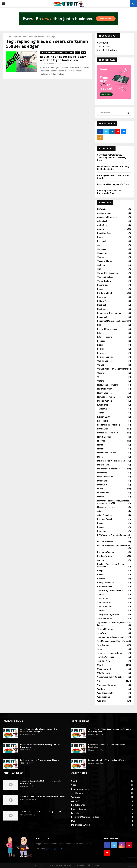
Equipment (102, 317)
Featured (101, 341)
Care (99, 245)
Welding (101, 689)
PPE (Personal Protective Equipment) (114, 535)
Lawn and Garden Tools (108, 433)
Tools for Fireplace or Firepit (110, 653)
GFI (99, 377)
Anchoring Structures (107, 217)
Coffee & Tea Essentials (108, 273)
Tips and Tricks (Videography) (111, 637)
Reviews (101, 579)
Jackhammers (104, 409)
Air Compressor (105, 213)
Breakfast (102, 241)
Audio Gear (102, 225)
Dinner (100, 289)
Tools (100, 649)
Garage (101, 365)
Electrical (102, 305)
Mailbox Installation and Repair (111, 461)
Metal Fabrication (105, 477)
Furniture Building (105, 357)
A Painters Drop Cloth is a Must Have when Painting (42, 796)
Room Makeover (105, 587)
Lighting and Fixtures (107, 453)
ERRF (100, 325)
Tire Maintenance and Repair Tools (113, 641)
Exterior (101, 333)
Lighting (101, 445)
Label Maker (103, 421)
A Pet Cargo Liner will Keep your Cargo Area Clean (42, 812)
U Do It (77, 52)
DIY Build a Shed (105, 293)
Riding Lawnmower (106, 583)
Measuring (102, 473)
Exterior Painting (105, 337)
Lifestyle (101, 441)
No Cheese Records (106, 507)
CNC (99, 269)
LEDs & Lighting (104, 437)
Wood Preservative (106, 693)
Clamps (101, 257)
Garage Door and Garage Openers (113, 369)
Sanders (101, 595)
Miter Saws (102, 481)
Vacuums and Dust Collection (110, 677)
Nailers (101, 497)
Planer (100, 523)
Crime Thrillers (104, 281)
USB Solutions (104, 673)
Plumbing (102, 531)
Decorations (103, 285)
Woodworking (104, 697)
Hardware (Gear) (105, 389)
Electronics (102, 309)
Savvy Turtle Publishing (107, 50)
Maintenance (103, 465)
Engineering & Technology (109, 313)
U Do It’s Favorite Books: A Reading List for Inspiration (40, 746)
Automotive (102, 229)
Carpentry (102, 249)
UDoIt (44, 64)
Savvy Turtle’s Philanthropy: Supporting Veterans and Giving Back (112, 158)
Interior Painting (105, 401)
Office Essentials (105, 515)
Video (83, 52)
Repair (100, 575)
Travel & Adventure (106, 657)
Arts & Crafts (103, 221)
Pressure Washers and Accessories (114, 546)
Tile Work (101, 633)
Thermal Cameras (105, 629)
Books (100, 237)
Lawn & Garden (69, 52)
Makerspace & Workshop (108, 469)
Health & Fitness (104, 393)
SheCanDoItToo (104, 603)
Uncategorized (104, 669)
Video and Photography (108, 685)
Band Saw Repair (105, 233)
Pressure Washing (106, 552)
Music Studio (103, 493)
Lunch (100, 457)
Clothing (101, 265)
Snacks (101, 611)
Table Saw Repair (105, 618)
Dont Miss (102, 297)
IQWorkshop (103, 405)
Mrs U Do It (102, 485)
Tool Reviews (103, 645)
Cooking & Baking (105, 277)
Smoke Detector (104, 607)
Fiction (100, 345)
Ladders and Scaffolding (109, 425)
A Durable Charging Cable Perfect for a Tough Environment (40, 782)
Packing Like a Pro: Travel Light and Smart (39, 760)
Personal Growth (105, 519)
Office (100, 511)
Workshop (102, 701)
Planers (101, 527)
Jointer (101, 413)
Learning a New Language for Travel (114, 184)
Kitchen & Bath (104, 417)
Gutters (101, 381)
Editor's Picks (103, 301)
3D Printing (102, 209)
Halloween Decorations (108, 385)
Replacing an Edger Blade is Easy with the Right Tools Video (63, 58)
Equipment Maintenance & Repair (51, 52)
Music (100, 489)
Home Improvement (106, 397)
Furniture (101, 349)
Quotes (101, 560)
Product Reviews (105, 556)
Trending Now (104, 661)
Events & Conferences (107, 329)
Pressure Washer (105, 542)
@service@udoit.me (55, 849)
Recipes (101, 571)
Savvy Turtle (103, 43)
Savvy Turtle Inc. (104, 47)
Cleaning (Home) (105, 261)
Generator (102, 373)
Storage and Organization (109, 615)
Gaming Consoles (105, 361)
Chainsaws (102, 253)
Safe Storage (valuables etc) (110, 591)
